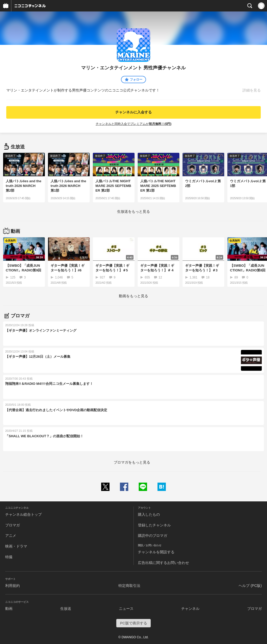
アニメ (11, 536)
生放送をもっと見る (133, 211)
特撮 (9, 557)
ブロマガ (13, 525)
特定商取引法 (129, 586)
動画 (9, 609)
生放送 (66, 609)
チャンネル (190, 609)
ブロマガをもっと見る (132, 462)
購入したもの (149, 514)
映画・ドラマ (16, 546)
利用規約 (13, 586)
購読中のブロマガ (153, 536)
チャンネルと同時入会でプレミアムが (134, 124)
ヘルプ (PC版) (250, 586)
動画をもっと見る (133, 296)
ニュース (126, 609)
